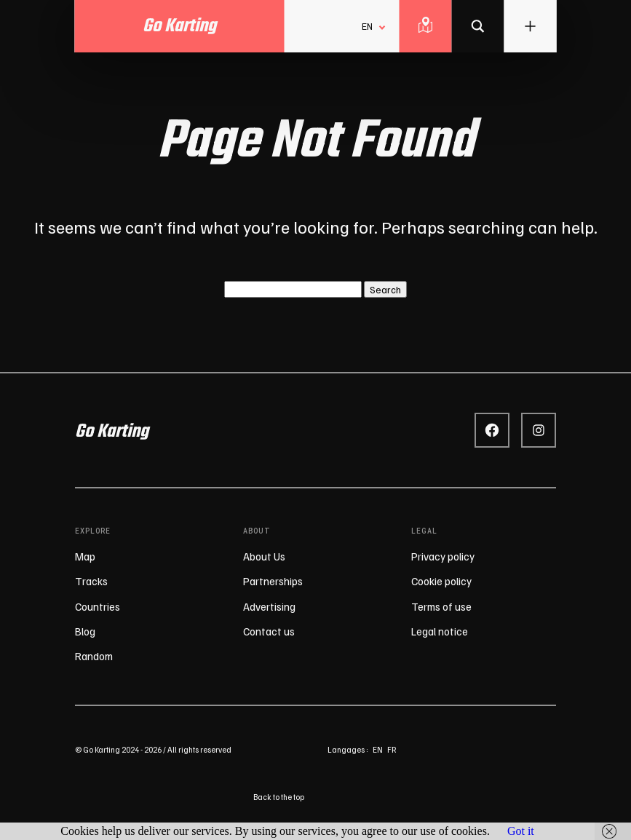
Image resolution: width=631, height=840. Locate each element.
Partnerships (273, 581)
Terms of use (441, 606)
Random (94, 656)
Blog (85, 631)
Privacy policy (443, 556)
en (378, 749)
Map (85, 556)
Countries (98, 606)
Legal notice (440, 631)
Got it (521, 831)
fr (392, 749)
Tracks (91, 581)
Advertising (269, 606)
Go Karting (112, 432)
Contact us (269, 631)
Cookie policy (441, 581)
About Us (264, 556)
